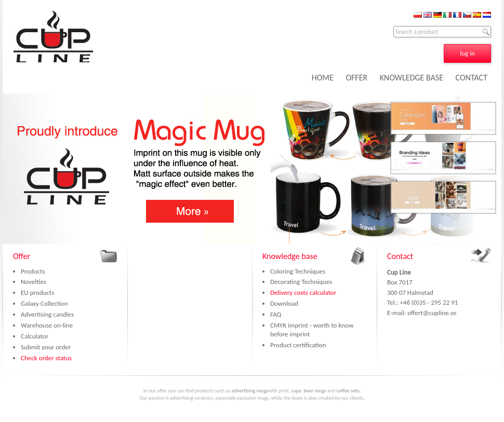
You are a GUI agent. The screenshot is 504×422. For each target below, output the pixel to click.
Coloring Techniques (298, 271)
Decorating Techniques (301, 282)
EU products (37, 292)
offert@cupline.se (432, 313)
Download (284, 303)
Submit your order (46, 347)
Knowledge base (290, 256)
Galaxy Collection (44, 303)
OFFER (356, 78)
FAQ (276, 314)
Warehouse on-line (47, 325)
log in (467, 53)
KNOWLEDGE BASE (412, 78)
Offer (22, 256)
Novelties (34, 282)
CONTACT (472, 78)
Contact (400, 256)
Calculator (35, 336)
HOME (323, 78)
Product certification (298, 345)
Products (33, 271)
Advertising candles (47, 314)
